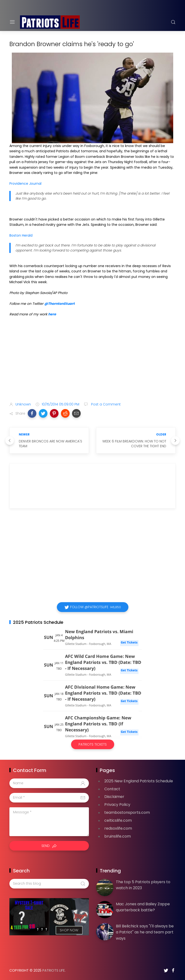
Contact (112, 789)
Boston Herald (21, 235)
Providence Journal (25, 184)
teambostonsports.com (127, 812)
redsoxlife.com (118, 828)
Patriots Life (54, 970)
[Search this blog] (49, 884)
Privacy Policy (117, 805)
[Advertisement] (92, 360)
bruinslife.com (118, 836)
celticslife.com (118, 820)
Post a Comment (105, 404)
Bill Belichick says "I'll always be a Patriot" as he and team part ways (145, 932)
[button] (32, 413)
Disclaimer (114, 797)
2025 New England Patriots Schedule (139, 781)
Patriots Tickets (93, 744)
